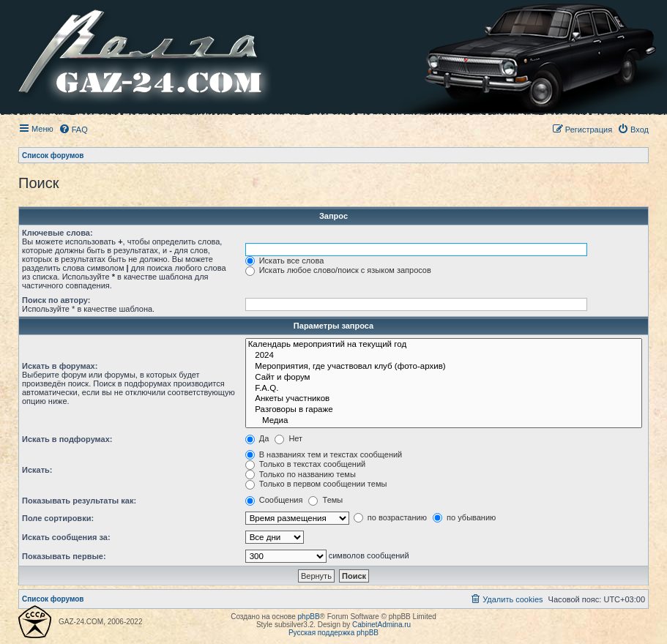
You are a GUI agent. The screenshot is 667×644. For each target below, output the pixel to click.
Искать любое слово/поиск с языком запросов (338, 270)
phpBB (309, 617)
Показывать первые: (64, 556)
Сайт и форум (444, 378)
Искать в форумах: (60, 366)
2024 (444, 356)
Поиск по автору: (56, 300)
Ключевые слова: (57, 233)
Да (257, 438)
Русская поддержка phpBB (333, 633)
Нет (288, 438)
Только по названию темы (301, 474)
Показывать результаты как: (79, 501)
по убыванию (464, 517)
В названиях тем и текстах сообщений (324, 454)
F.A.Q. (444, 389)
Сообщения (274, 500)
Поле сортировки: (58, 518)
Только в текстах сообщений (306, 464)
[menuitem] (73, 130)
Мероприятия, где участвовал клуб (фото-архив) (444, 367)
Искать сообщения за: (66, 537)
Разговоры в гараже (444, 410)
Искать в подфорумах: (67, 439)
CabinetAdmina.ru (381, 625)
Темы (325, 500)
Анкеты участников (444, 399)
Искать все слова (285, 261)
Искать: (37, 470)
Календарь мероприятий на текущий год (444, 345)
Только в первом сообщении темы (316, 484)
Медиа (444, 421)
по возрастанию (390, 517)
